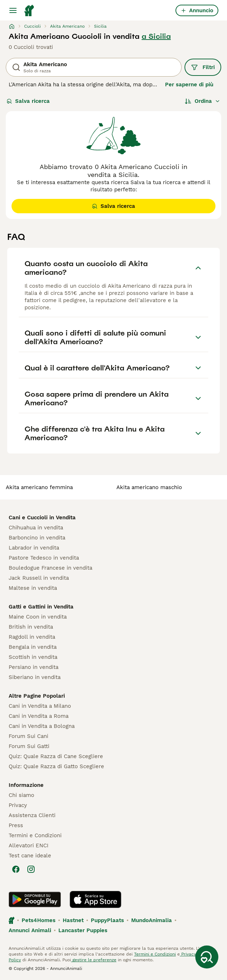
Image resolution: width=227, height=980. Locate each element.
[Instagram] (31, 869)
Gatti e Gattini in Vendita (41, 607)
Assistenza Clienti (32, 815)
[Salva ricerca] (207, 957)
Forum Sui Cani (28, 736)
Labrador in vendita (34, 548)
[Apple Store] (95, 899)
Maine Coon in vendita (38, 617)
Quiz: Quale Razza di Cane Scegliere (56, 756)
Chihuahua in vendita (36, 528)
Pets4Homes (39, 920)
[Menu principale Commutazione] (13, 10)
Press (16, 825)
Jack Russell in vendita (39, 578)
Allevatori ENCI (28, 845)
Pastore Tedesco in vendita (44, 558)
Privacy (18, 805)
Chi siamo (21, 795)
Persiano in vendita (34, 667)
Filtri (203, 67)
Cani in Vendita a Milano (40, 706)
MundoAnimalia (152, 920)
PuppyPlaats (107, 920)
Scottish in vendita (33, 657)
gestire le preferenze (94, 960)
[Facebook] (16, 869)
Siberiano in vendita (35, 677)
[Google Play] (35, 899)
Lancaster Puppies (83, 930)
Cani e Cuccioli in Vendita (42, 518)
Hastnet (73, 920)
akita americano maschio (149, 487)
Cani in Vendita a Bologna (42, 726)
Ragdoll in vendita (32, 637)
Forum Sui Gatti (29, 746)
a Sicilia (156, 36)
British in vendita (31, 627)
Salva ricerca (28, 101)
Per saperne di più (189, 85)
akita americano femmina (39, 487)
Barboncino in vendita (37, 538)
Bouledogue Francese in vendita (50, 568)
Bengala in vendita (33, 647)
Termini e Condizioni (35, 835)
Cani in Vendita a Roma (39, 716)
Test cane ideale (30, 856)
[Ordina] (202, 101)
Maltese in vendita (33, 588)
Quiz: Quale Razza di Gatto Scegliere (56, 766)
